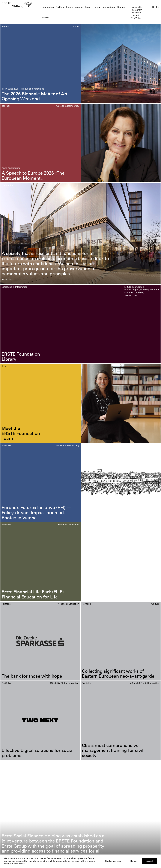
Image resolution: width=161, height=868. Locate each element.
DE (154, 7)
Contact (121, 7)
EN (158, 7)
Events (70, 7)
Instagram (137, 10)
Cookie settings (113, 861)
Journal (79, 7)
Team (88, 7)
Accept (150, 861)
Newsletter (137, 7)
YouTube (136, 19)
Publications (108, 7)
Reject (133, 861)
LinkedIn (136, 16)
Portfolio (60, 7)
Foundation (48, 7)
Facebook (136, 13)
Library (96, 7)
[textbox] (68, 18)
